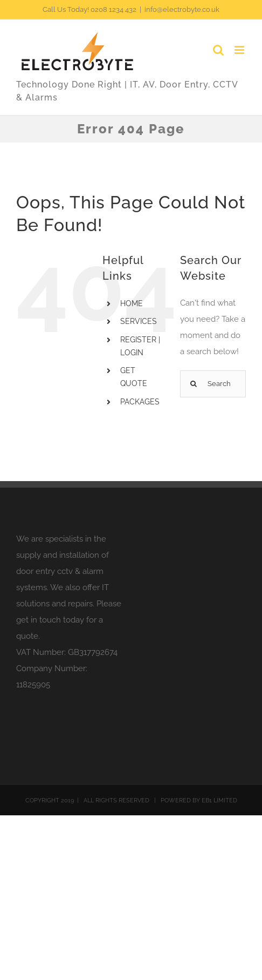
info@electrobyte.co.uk (182, 9)
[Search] (194, 384)
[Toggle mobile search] (218, 50)
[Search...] (213, 384)
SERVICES (139, 321)
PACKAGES (140, 402)
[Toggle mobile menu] (240, 50)
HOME (132, 303)
